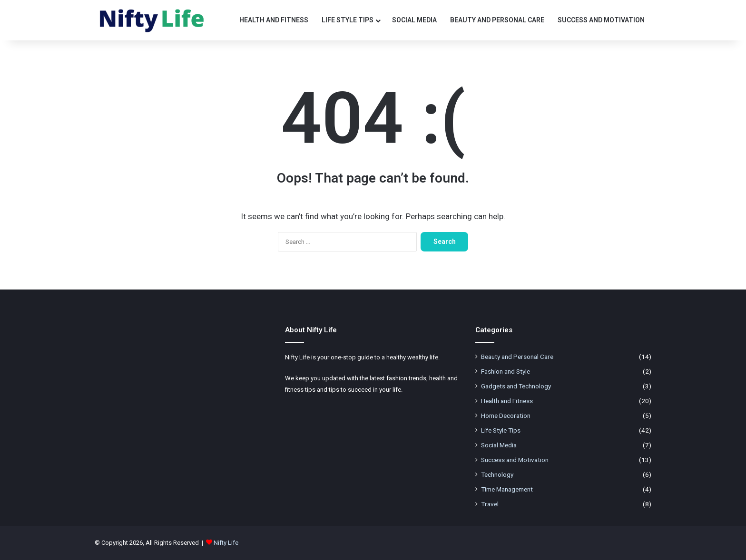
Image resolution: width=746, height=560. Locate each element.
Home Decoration (506, 415)
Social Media (414, 20)
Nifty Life (226, 543)
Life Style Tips (348, 20)
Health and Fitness (274, 20)
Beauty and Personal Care (497, 20)
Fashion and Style (506, 371)
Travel (490, 504)
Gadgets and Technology (516, 386)
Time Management (507, 489)
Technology (497, 474)
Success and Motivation (601, 20)
